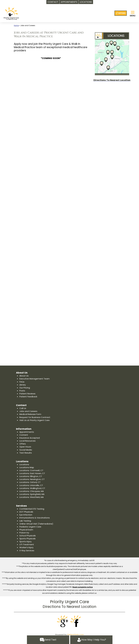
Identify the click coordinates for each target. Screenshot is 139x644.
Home (16, 25)
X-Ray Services (27, 550)
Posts (22, 391)
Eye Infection (26, 515)
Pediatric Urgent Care (30, 527)
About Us (24, 376)
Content (24, 435)
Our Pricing (25, 388)
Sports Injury (25, 541)
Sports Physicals (27, 539)
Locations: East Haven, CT (32, 473)
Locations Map (27, 467)
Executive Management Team (34, 379)
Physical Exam (26, 530)
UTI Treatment (27, 544)
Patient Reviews (27, 394)
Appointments (27, 432)
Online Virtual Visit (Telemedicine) (36, 524)
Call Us (23, 408)
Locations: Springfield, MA (32, 494)
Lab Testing (25, 521)
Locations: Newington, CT (32, 479)
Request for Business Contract (35, 417)
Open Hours (25, 447)
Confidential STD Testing (32, 509)
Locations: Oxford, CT (30, 482)
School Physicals (28, 536)
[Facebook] (76, 621)
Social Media (26, 450)
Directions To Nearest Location (69, 607)
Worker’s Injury (26, 547)
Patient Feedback (28, 397)
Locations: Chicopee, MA (32, 491)
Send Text (48, 640)
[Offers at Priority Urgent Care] (121, 13)
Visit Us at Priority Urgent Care (34, 420)
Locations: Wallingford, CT (32, 488)
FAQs (22, 382)
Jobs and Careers (28, 411)
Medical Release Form (30, 414)
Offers (23, 444)
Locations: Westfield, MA (32, 497)
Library (23, 385)
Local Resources (27, 441)
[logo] (11, 13)
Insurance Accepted (30, 438)
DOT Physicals (26, 512)
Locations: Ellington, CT (31, 476)
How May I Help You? (91, 640)
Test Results (26, 453)
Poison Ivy (24, 533)
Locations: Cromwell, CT (31, 470)
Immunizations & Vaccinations (35, 518)
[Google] (63, 621)
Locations (24, 464)
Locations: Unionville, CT (31, 485)
